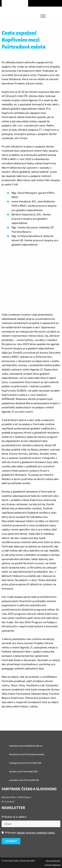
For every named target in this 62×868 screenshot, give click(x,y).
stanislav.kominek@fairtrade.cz (22, 746)
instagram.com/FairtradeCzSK (21, 763)
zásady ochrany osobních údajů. (36, 832)
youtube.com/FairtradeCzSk (20, 780)
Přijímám (28, 832)
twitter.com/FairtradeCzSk (20, 771)
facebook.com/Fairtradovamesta (23, 754)
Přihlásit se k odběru (14, 817)
